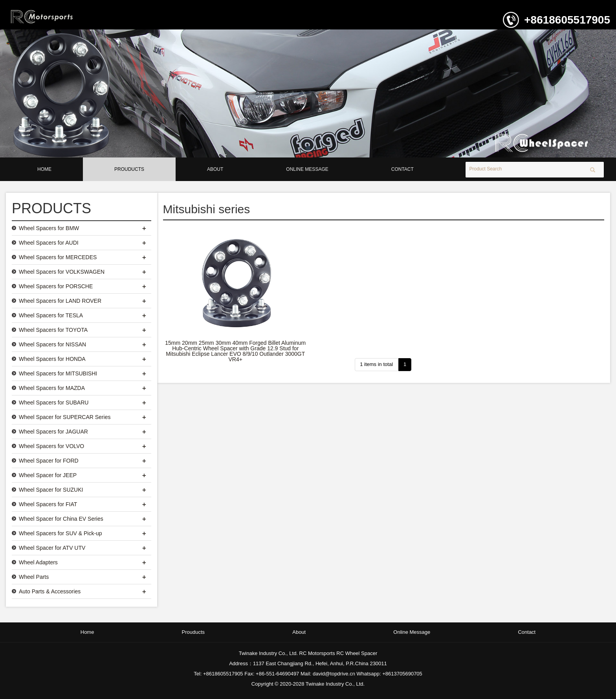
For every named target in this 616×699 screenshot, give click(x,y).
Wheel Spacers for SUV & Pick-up (60, 533)
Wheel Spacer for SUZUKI (51, 490)
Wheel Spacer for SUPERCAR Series (65, 417)
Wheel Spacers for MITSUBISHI (58, 373)
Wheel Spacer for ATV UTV (52, 548)
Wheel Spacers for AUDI (49, 243)
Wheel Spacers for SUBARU (54, 403)
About (215, 169)
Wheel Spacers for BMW (49, 228)
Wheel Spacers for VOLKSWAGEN (62, 272)
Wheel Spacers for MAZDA (52, 388)
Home (44, 169)
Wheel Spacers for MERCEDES (58, 257)
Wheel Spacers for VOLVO (51, 446)
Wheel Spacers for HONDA (52, 359)
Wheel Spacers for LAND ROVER (60, 301)
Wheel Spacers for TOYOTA (53, 330)
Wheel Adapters (38, 562)
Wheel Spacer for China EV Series (61, 519)
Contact (402, 169)
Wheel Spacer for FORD (49, 461)
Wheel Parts (34, 577)
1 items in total (376, 364)
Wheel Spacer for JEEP (48, 475)
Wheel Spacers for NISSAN (52, 344)
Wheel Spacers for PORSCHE (56, 286)
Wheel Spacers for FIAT (48, 504)
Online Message (307, 169)
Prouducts (129, 169)
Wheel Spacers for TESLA (51, 315)
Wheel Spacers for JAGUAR (53, 432)
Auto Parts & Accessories (50, 591)
